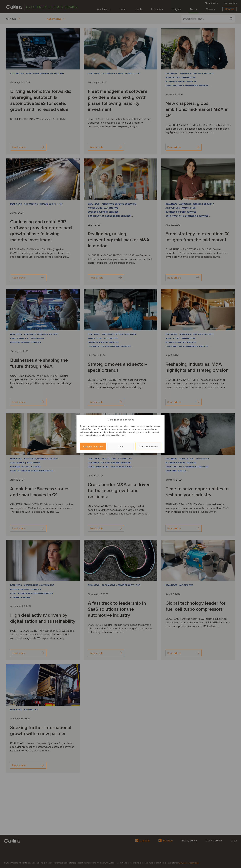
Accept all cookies (93, 447)
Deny (120, 447)
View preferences (148, 447)
